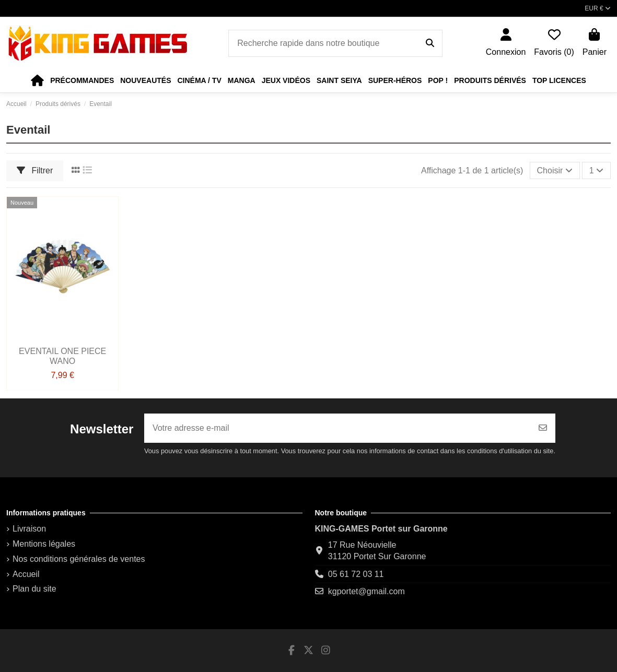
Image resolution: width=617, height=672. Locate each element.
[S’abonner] (543, 428)
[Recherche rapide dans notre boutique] (430, 43)
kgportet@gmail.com (366, 591)
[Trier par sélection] (555, 170)
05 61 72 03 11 (356, 574)
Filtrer (35, 170)
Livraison (29, 529)
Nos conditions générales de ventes (79, 559)
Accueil (26, 574)
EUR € (598, 8)
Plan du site (34, 589)
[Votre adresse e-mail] (337, 428)
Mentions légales (44, 544)
